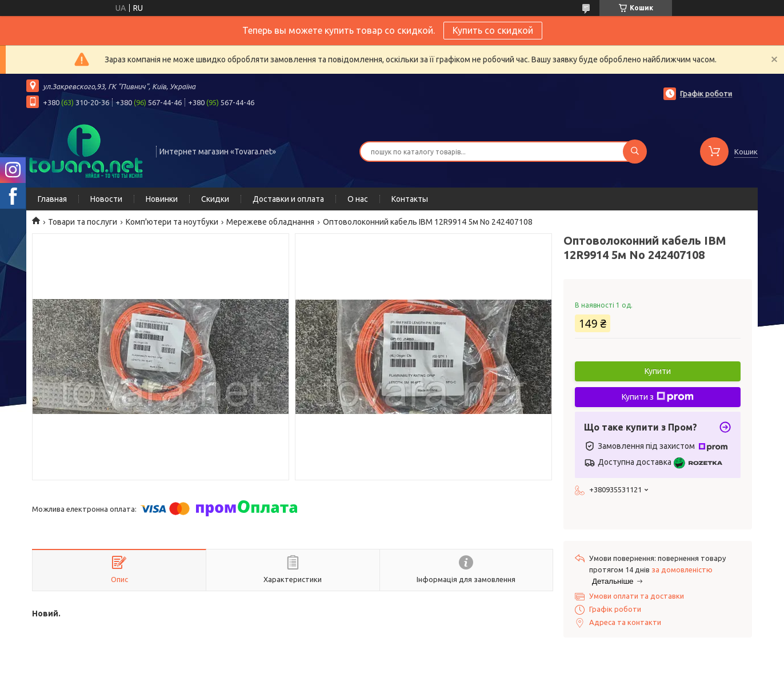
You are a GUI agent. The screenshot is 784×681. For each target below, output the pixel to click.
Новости (106, 199)
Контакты (410, 199)
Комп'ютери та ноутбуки (172, 222)
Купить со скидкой (493, 30)
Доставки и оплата (288, 199)
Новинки (162, 199)
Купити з (658, 397)
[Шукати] (635, 152)
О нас (358, 199)
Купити (658, 371)
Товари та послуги (83, 222)
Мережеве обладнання (270, 222)
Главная (52, 199)
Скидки (215, 199)
